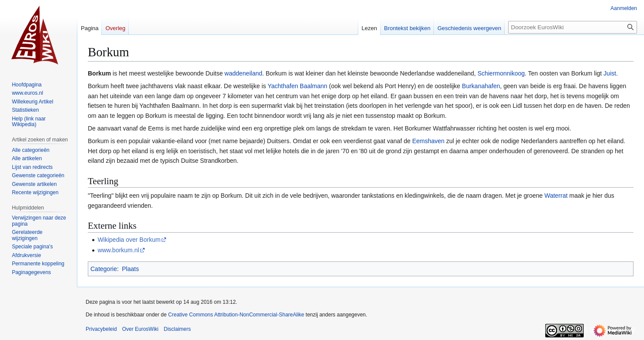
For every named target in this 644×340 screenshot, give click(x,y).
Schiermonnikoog (501, 73)
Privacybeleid (101, 329)
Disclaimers (177, 329)
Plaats (130, 269)
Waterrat (556, 196)
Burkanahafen (481, 86)
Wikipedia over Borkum (129, 240)
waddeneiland (243, 73)
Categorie (104, 269)
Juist (610, 73)
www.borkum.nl (118, 250)
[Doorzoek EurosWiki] (573, 27)
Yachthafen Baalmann (297, 86)
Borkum (99, 73)
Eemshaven (428, 141)
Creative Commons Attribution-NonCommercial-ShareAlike (236, 315)
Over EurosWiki (140, 329)
